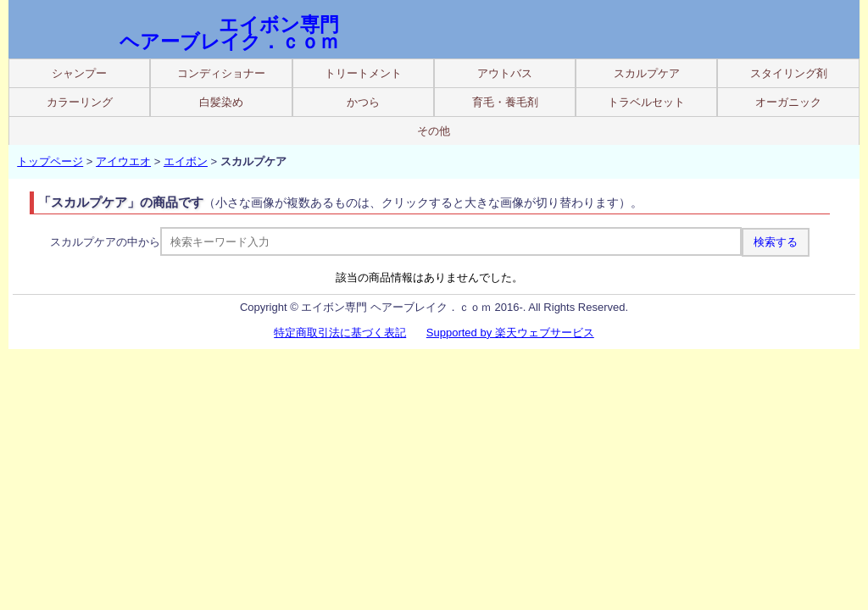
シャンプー (79, 73)
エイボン (186, 161)
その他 (434, 131)
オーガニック (788, 102)
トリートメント (363, 73)
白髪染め (221, 102)
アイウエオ (123, 161)
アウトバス (505, 73)
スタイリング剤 (789, 73)
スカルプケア (647, 73)
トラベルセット (646, 102)
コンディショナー (221, 73)
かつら (363, 102)
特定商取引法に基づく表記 (340, 333)
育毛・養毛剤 (505, 102)
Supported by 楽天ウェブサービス (510, 333)
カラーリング (80, 102)
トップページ (50, 161)
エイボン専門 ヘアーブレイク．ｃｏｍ (229, 33)
